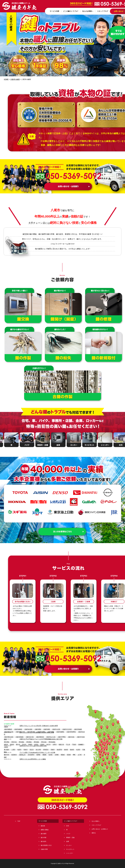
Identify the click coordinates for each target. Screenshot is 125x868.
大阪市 (6, 727)
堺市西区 (28, 739)
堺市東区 (21, 739)
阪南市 (69, 745)
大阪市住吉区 (77, 732)
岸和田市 (44, 745)
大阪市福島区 (17, 729)
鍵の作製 (44, 838)
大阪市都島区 (8, 729)
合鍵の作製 (44, 849)
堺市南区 (35, 739)
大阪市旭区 (48, 732)
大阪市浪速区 (74, 729)
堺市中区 (13, 739)
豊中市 (17, 742)
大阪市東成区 (29, 732)
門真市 (71, 742)
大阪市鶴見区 (38, 734)
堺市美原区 (49, 739)
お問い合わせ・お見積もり (100, 829)
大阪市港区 (44, 729)
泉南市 (63, 745)
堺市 (5, 737)
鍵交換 (43, 826)
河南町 (82, 747)
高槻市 (29, 742)
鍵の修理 (44, 834)
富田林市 (13, 747)
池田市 (6, 742)
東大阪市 (6, 745)
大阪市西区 (36, 729)
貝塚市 (50, 745)
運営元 (94, 833)
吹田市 (35, 742)
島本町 (48, 747)
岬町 (71, 747)
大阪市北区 (67, 734)
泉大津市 (37, 745)
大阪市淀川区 (28, 734)
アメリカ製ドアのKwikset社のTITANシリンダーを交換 (37, 752)
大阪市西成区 (19, 734)
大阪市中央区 (76, 734)
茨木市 (23, 742)
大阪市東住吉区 (8, 734)
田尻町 (65, 747)
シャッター (70, 853)
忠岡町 (54, 747)
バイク (68, 834)
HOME (6, 79)
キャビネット (70, 849)
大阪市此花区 (27, 729)
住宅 (68, 826)
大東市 (84, 742)
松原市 (75, 745)
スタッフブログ (96, 825)
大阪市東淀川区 (19, 732)
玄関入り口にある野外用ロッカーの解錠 (33, 759)
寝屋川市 (58, 742)
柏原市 (19, 745)
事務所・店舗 (70, 838)
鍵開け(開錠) (45, 830)
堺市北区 (42, 739)
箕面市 (12, 742)
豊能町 (42, 747)
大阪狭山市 (21, 747)
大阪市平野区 (58, 734)
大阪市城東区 (57, 732)
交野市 (52, 742)
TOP (19, 821)
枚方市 (46, 742)
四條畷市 (77, 742)
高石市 (30, 745)
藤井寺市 (6, 747)
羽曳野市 (81, 745)
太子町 (76, 747)
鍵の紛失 (44, 841)
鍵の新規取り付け (46, 845)
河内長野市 (30, 747)
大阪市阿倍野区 (67, 732)
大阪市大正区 (53, 729)
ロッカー (69, 845)
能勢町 (37, 747)
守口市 (65, 742)
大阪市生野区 (39, 732)
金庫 (68, 841)
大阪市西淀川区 (8, 732)
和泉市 (24, 745)
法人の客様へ (96, 821)
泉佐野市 (57, 745)
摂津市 (40, 742)
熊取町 (60, 747)
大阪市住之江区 (48, 734)
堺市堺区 (6, 739)
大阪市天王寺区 (63, 729)
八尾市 (13, 745)
